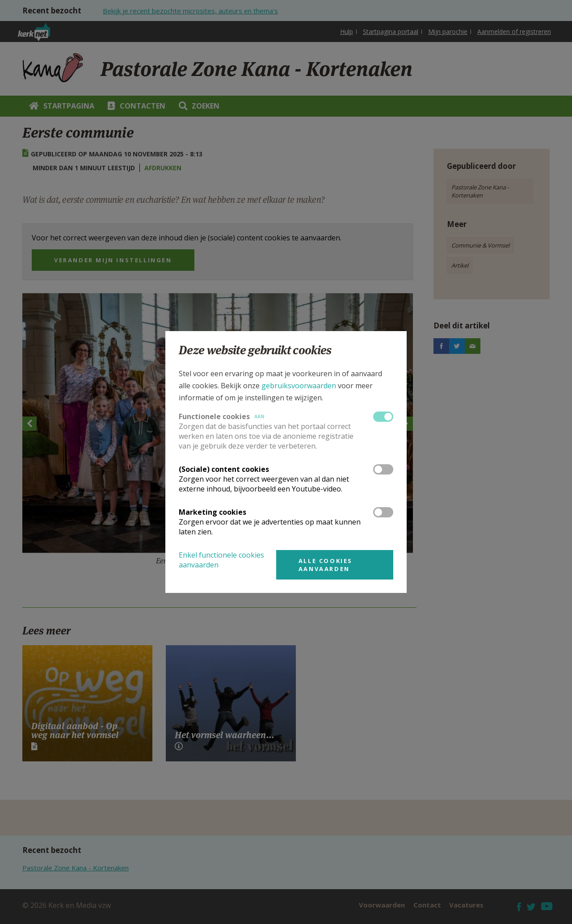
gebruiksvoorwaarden (299, 386)
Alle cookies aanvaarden (326, 565)
